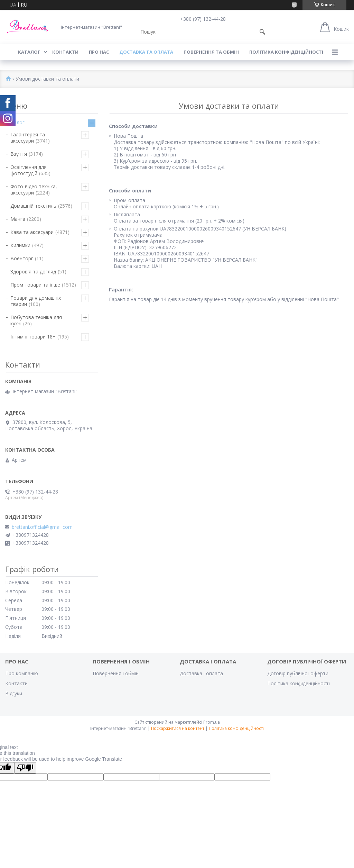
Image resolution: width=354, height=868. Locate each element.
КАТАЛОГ (29, 52)
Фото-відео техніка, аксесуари (34, 189)
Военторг (22, 258)
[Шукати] (262, 32)
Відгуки (14, 693)
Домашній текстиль (33, 206)
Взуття (19, 154)
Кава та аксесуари (32, 232)
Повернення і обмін (116, 673)
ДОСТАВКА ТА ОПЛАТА (146, 52)
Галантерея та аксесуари (28, 138)
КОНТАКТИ (65, 52)
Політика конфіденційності (286, 52)
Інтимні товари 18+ (33, 337)
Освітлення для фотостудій (29, 170)
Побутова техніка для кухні (36, 320)
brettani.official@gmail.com (42, 527)
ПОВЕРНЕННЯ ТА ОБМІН (211, 52)
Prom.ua (212, 722)
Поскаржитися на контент (178, 728)
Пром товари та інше (35, 285)
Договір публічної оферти (298, 673)
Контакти (16, 683)
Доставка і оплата (201, 673)
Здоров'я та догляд (33, 272)
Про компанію (22, 673)
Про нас (99, 52)
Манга (18, 219)
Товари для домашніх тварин (36, 301)
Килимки (20, 245)
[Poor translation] (25, 768)
